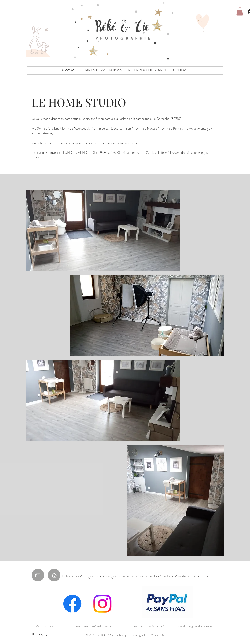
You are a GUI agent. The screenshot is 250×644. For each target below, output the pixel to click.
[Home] (54, 575)
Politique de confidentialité (149, 626)
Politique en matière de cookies (93, 626)
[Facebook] (72, 604)
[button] (240, 11)
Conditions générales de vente (196, 626)
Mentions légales (45, 626)
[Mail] (38, 575)
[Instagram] (102, 604)
